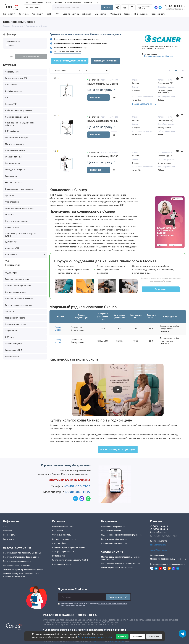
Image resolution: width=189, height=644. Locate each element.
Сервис (128, 14)
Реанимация (38, 14)
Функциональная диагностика (19, 208)
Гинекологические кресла (17, 279)
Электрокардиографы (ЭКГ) (64, 552)
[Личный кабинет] (118, 7)
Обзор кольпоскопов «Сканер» (159, 56)
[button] (51, 39)
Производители (158, 14)
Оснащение (116, 14)
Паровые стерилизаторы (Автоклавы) (69, 547)
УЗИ (50, 14)
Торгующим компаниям (106, 61)
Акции (49, 2)
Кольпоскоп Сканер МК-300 (103, 156)
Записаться (161, 289)
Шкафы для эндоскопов (17, 221)
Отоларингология (13, 157)
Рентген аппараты (14, 183)
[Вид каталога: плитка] (170, 71)
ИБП (7, 98)
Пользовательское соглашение (17, 565)
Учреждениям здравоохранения (70, 61)
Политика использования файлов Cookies (21, 557)
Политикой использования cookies (95, 637)
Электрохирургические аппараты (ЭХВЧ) (21, 235)
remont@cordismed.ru (159, 550)
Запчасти (9, 311)
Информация (141, 14)
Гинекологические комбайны (19, 299)
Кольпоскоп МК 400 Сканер (103, 84)
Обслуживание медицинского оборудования (120, 563)
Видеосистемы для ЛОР (16, 78)
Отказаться (154, 636)
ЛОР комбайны (12, 131)
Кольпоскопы (25, 255)
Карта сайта (8, 539)
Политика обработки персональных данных (22, 553)
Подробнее (96, 98)
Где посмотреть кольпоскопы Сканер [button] (70, 48)
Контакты (88, 2)
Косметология (12, 356)
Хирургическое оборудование (114, 539)
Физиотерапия (12, 202)
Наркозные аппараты (15, 150)
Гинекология (10, 14)
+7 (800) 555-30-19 (159, 529)
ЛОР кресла (11, 337)
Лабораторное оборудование (19, 110)
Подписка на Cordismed (73, 589)
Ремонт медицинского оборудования (117, 568)
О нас (26, 2)
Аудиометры (11, 273)
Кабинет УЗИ (11, 104)
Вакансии (58, 2)
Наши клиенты (37, 2)
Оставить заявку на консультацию (118, 450)
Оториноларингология (111, 531)
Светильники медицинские (18, 286)
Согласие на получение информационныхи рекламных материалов (21, 575)
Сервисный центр (13, 344)
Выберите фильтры (31, 56)
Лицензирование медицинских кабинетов (20, 124)
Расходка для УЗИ (14, 350)
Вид (7, 261)
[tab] (94, 39)
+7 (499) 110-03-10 (174, 6)
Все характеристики (144, 104)
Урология (9, 195)
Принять (122, 636)
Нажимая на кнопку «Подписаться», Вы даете (94, 604)
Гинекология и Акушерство (113, 527)
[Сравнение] (125, 7)
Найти (107, 7)
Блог (97, 2)
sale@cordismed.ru (158, 545)
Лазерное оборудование (17, 117)
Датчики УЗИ (11, 242)
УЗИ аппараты (59, 556)
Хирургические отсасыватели (19, 305)
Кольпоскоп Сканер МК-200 (103, 121)
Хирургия (24, 14)
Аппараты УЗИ (12, 248)
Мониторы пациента (15, 144)
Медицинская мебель (15, 318)
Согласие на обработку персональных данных (23, 570)
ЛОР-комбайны (59, 543)
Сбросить (9, 56)
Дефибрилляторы (13, 91)
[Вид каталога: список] (176, 71)
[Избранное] (132, 7)
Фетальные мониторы (16, 292)
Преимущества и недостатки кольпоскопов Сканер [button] (76, 39)
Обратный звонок (158, 532)
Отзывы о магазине (73, 2)
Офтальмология (13, 163)
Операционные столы (15, 324)
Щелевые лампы (13, 228)
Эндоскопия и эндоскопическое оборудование (121, 535)
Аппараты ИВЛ (12, 72)
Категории (32, 7)
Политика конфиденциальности (17, 561)
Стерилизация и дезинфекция (78, 14)
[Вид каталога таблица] (183, 71)
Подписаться (118, 597)
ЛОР (58, 14)
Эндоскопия (101, 14)
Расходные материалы (16, 170)
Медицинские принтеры (16, 138)
